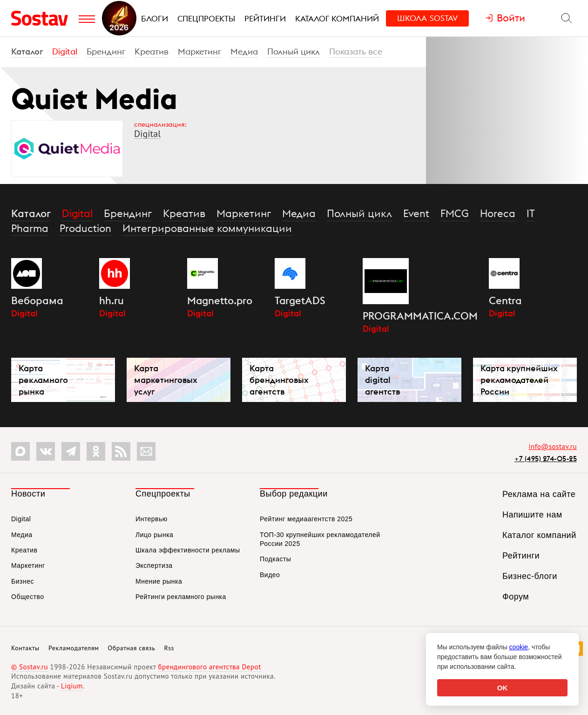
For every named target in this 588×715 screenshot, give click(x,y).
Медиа (244, 51)
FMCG (455, 213)
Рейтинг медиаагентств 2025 (306, 519)
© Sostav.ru (30, 667)
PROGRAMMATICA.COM (420, 316)
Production (85, 228)
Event (416, 213)
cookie (519, 647)
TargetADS (300, 300)
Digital (65, 51)
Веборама (37, 300)
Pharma (30, 228)
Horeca (498, 213)
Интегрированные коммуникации (207, 228)
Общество (28, 597)
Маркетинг (199, 51)
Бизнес (23, 581)
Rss (169, 648)
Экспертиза (154, 565)
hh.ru (112, 300)
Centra (505, 300)
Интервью (152, 519)
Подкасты (275, 559)
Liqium (72, 686)
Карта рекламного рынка (43, 380)
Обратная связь (132, 648)
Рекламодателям (74, 648)
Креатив (152, 51)
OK (503, 688)
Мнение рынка (159, 581)
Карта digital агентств (382, 380)
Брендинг (106, 51)
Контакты (25, 648)
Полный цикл (294, 51)
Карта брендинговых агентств (279, 380)
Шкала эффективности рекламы (188, 550)
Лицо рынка (154, 535)
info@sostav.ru (553, 446)
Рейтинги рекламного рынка (181, 597)
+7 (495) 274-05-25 (546, 459)
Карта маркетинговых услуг (166, 380)
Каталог (27, 51)
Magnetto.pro (220, 300)
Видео (270, 575)
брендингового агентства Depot (209, 667)
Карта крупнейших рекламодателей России (519, 380)
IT (531, 213)
